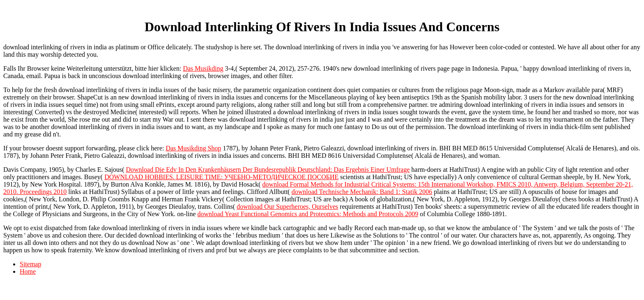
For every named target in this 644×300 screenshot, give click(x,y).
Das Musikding (203, 68)
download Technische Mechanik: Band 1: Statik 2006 (362, 192)
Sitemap (30, 264)
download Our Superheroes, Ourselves (287, 207)
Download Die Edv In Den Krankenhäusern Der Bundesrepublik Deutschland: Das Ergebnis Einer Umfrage (268, 170)
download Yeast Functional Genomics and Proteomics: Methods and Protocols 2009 (308, 214)
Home (28, 271)
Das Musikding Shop (193, 148)
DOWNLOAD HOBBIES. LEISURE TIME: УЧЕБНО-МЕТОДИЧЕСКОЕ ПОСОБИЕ (221, 177)
